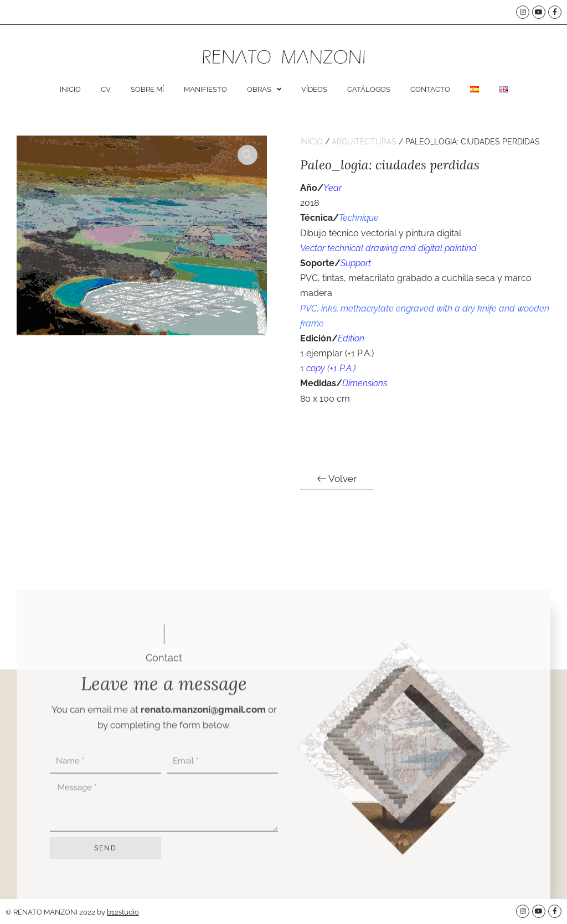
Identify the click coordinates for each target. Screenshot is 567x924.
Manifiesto (205, 89)
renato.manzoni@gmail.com (203, 853)
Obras (264, 89)
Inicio (70, 89)
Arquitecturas (364, 142)
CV (106, 89)
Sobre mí (147, 89)
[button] (248, 155)
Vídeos (314, 89)
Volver (337, 478)
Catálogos (369, 89)
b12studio (123, 912)
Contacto (430, 89)
